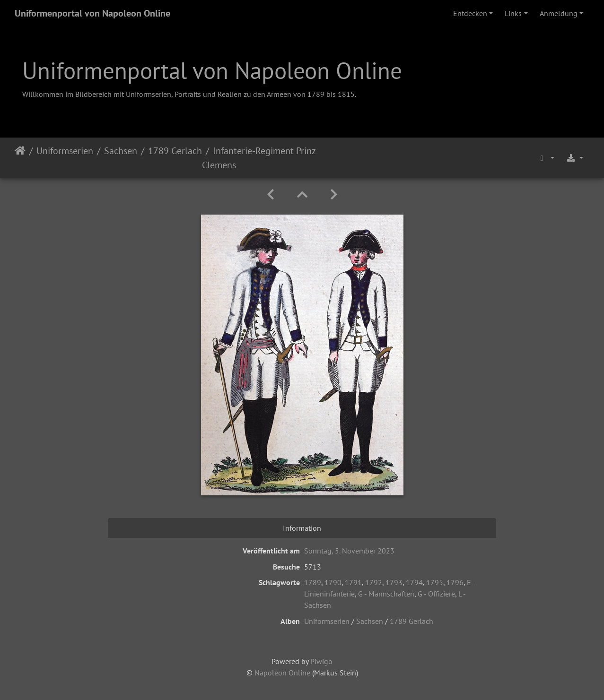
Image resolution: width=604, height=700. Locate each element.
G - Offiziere (436, 594)
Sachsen (121, 151)
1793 (394, 582)
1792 (374, 582)
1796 (455, 582)
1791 (353, 582)
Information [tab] (302, 528)
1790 (333, 582)
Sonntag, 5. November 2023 (349, 551)
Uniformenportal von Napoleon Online (92, 13)
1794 (414, 582)
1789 (313, 582)
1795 (435, 582)
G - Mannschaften (386, 594)
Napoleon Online (282, 673)
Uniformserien (65, 151)
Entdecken (470, 13)
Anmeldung (559, 13)
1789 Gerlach (175, 151)
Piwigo (321, 661)
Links (513, 13)
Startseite (20, 158)
